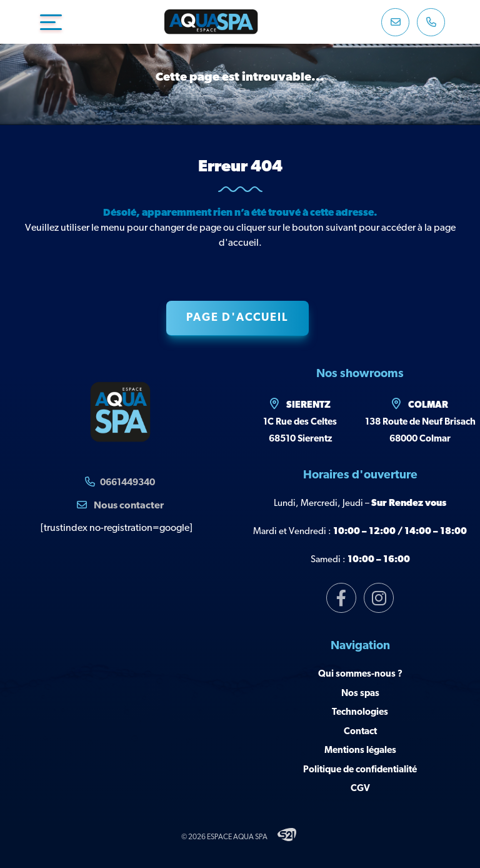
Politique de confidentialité (360, 770)
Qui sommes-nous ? (360, 674)
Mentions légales (360, 751)
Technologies (360, 713)
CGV (360, 789)
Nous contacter (120, 505)
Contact (360, 732)
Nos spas (360, 694)
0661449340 (127, 483)
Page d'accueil (237, 318)
